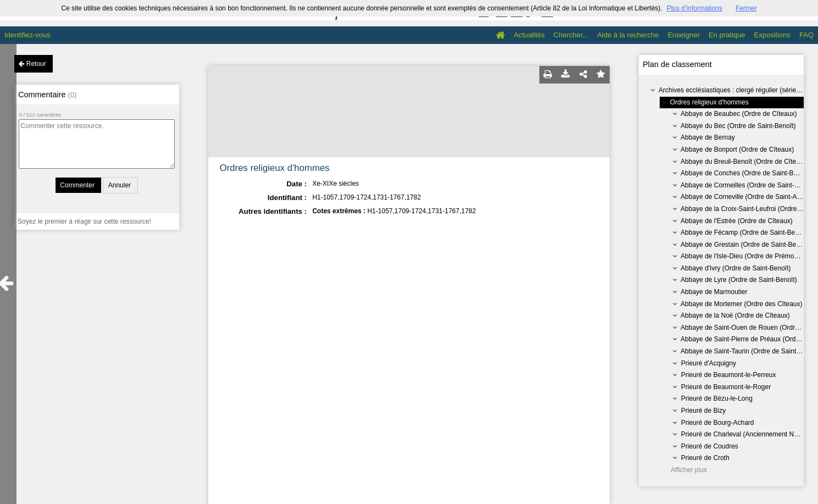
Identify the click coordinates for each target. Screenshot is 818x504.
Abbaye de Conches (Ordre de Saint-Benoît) (745, 173)
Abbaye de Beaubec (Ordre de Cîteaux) (739, 114)
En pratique (727, 35)
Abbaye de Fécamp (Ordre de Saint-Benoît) (744, 232)
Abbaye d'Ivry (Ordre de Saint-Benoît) (736, 268)
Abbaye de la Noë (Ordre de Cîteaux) (735, 315)
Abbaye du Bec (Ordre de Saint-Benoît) (738, 126)
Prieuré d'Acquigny (709, 363)
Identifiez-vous (27, 35)
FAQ (806, 35)
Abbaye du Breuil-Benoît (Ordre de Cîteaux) (745, 162)
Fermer (746, 8)
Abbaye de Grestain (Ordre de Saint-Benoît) (745, 245)
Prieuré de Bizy (703, 411)
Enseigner (684, 35)
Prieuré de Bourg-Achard (718, 423)
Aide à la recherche (628, 35)
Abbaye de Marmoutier (714, 292)
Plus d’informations (695, 8)
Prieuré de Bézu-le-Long (717, 398)
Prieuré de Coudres (710, 446)
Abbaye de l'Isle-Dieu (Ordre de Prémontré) (744, 256)
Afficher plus (689, 470)
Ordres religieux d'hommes (709, 102)
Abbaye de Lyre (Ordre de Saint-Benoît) (739, 280)
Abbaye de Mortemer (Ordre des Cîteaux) (741, 304)
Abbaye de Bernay (708, 137)
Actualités (529, 35)
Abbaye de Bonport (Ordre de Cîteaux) (737, 149)
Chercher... (571, 35)
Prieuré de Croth (705, 458)
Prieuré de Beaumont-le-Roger (726, 387)
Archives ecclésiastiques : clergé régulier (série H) (732, 90)
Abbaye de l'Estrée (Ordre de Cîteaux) (737, 221)
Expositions (772, 35)
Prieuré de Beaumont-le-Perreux (729, 375)
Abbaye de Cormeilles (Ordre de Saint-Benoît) (748, 185)
